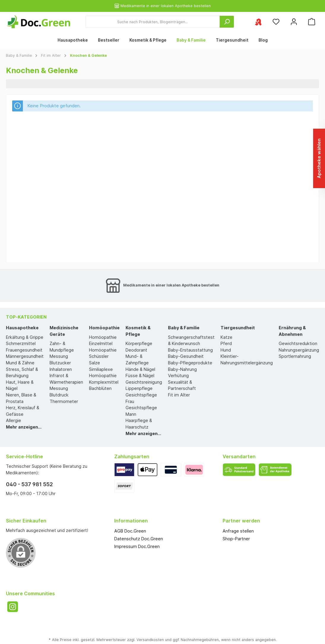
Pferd (226, 343)
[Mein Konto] (294, 22)
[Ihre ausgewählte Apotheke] (258, 22)
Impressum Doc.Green (137, 546)
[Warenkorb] (312, 22)
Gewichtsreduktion (298, 343)
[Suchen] (227, 22)
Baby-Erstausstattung (190, 350)
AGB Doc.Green (130, 531)
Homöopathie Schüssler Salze (103, 356)
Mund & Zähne (20, 363)
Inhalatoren (61, 369)
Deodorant (136, 350)
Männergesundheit (25, 356)
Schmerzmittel (21, 343)
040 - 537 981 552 (29, 484)
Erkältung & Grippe (25, 337)
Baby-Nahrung (182, 369)
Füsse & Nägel (140, 375)
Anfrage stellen (238, 531)
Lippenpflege (139, 388)
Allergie (14, 420)
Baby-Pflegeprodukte (190, 363)
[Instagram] (13, 607)
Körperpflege (139, 343)
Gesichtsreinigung (144, 382)
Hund (226, 350)
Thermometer (64, 401)
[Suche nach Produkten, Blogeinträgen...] (153, 22)
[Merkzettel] (276, 22)
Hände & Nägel (140, 369)
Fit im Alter (179, 395)
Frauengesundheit (24, 350)
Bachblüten (100, 388)
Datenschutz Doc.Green (139, 539)
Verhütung (178, 375)
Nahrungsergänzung (299, 350)
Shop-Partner (236, 539)
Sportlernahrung (295, 356)
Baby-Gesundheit (186, 356)
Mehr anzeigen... (24, 427)
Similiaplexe (101, 369)
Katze (226, 337)
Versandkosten (150, 640)
